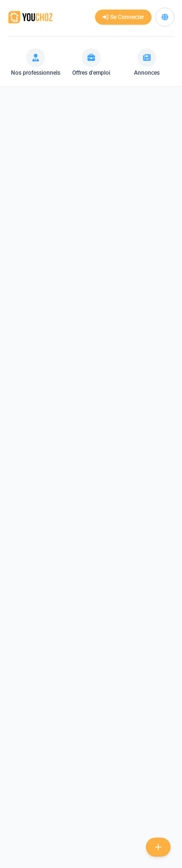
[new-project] (158, 847)
